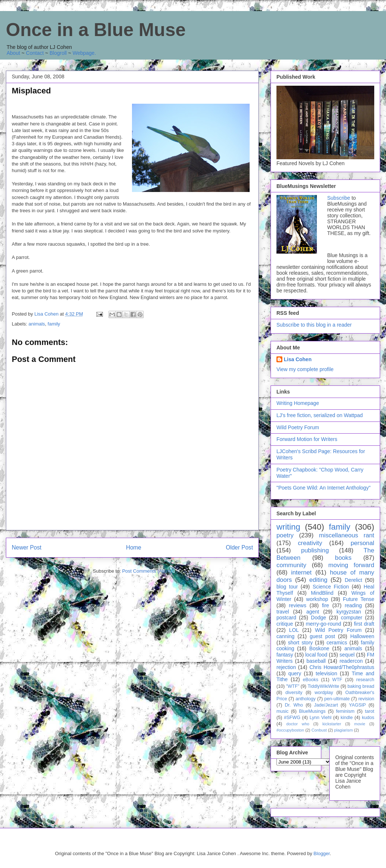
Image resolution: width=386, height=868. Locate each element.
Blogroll (58, 53)
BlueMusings (312, 711)
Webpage (83, 53)
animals (37, 324)
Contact (35, 53)
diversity (294, 693)
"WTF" (293, 686)
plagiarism (344, 730)
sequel (347, 655)
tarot (370, 711)
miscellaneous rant (347, 535)
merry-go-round (324, 624)
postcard (286, 618)
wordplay (324, 693)
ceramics (337, 643)
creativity (310, 543)
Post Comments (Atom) (147, 571)
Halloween (362, 636)
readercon (351, 661)
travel (283, 612)
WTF (337, 680)
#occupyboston (290, 730)
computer (351, 618)
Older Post (239, 547)
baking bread (361, 686)
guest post (322, 636)
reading (353, 605)
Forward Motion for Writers (307, 439)
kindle (347, 718)
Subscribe (339, 198)
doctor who (298, 724)
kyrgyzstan (349, 612)
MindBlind (322, 593)
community (291, 565)
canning (285, 636)
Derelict (353, 580)
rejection (286, 667)
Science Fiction (331, 587)
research (365, 680)
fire (326, 605)
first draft (364, 624)
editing (318, 580)
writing (288, 527)
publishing (315, 550)
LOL (294, 630)
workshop (317, 599)
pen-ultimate (337, 699)
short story (300, 643)
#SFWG (292, 718)
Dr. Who (294, 705)
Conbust (319, 730)
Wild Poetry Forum (298, 427)
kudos (368, 718)
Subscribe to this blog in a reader (314, 325)
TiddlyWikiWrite (324, 686)
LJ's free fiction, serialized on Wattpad (320, 415)
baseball (316, 661)
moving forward (351, 565)
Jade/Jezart (326, 705)
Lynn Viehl (320, 718)
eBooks (311, 680)
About (13, 53)
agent (313, 612)
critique (285, 624)
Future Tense (359, 599)
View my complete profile (305, 369)
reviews (298, 605)
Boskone (319, 648)
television (326, 673)
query (295, 673)
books (343, 558)
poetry (285, 535)
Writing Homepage (298, 403)
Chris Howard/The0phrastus (342, 667)
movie (360, 724)
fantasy (285, 655)
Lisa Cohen (298, 359)
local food (316, 655)
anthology (306, 699)
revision (366, 699)
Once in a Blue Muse (96, 30)
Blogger (322, 853)
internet (301, 572)
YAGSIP (357, 705)
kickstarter (332, 724)
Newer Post (27, 547)
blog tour (287, 587)
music (283, 711)
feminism (345, 711)
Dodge (319, 618)
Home (134, 547)
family (54, 324)
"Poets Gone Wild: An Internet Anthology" (324, 488)
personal (362, 543)
